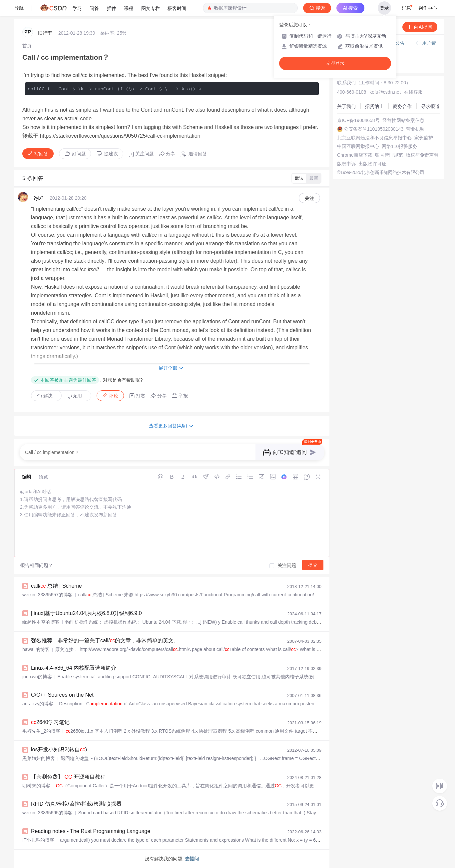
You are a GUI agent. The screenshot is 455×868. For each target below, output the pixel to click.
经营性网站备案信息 (403, 120)
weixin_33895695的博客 (47, 813)
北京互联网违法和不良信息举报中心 (374, 138)
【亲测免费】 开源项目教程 (68, 777)
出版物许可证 (372, 164)
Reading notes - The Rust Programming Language (91, 831)
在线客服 (413, 92)
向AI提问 (420, 27)
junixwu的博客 (37, 677)
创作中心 (428, 8)
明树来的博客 (36, 786)
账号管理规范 (389, 155)
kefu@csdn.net (385, 92)
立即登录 (335, 63)
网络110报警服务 (400, 146)
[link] (27, 46)
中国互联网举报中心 (358, 146)
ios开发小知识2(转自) (59, 749)
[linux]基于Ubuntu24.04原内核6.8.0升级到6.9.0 (86, 613)
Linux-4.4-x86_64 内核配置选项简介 (74, 668)
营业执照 (415, 129)
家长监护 (424, 138)
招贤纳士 (374, 106)
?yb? (38, 198)
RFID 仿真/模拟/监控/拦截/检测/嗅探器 (76, 804)
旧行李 (45, 33)
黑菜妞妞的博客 (39, 758)
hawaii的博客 (36, 649)
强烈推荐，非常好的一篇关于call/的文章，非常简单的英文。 (105, 640)
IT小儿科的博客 (38, 840)
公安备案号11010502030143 (374, 129)
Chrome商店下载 (355, 155)
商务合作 (402, 106)
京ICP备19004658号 (358, 120)
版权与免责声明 (422, 155)
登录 (384, 8)
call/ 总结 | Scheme (56, 586)
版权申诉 (346, 164)
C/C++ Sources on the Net (62, 695)
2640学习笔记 (50, 722)
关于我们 (346, 106)
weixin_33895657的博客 (47, 595)
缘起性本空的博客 (41, 622)
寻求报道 (430, 106)
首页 (27, 46)
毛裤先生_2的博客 (41, 731)
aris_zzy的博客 (38, 704)
